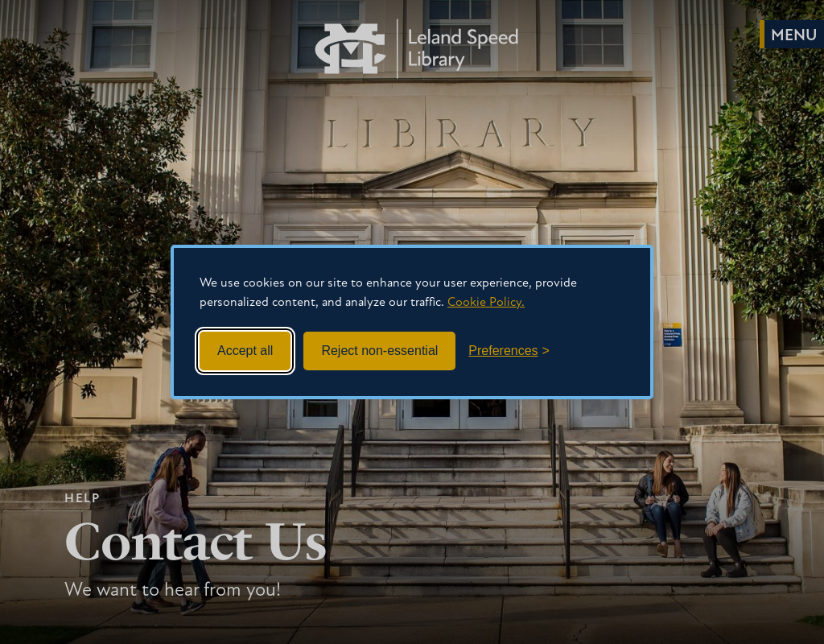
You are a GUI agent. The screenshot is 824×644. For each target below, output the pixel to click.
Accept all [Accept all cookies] (245, 351)
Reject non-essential (379, 351)
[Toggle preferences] (509, 351)
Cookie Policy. (486, 303)
